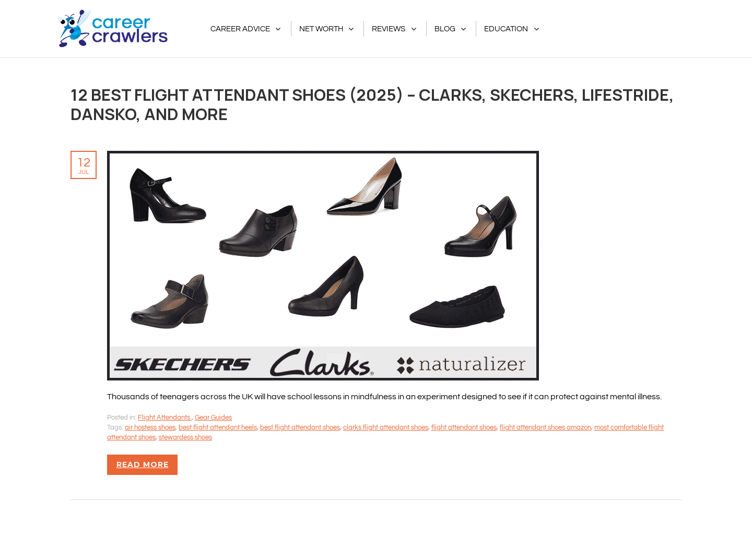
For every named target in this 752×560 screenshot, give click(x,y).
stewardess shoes (185, 437)
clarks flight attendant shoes (386, 427)
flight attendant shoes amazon (545, 427)
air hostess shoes (150, 427)
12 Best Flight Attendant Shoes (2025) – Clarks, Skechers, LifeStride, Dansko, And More (372, 104)
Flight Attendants (165, 418)
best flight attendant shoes (300, 427)
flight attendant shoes (464, 427)
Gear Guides (213, 418)
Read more (143, 464)
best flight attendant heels (218, 427)
